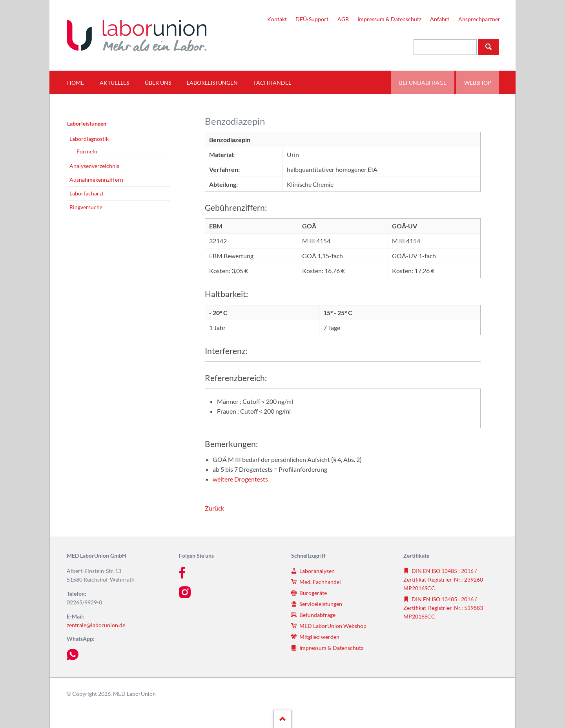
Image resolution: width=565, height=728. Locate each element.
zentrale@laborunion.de (96, 625)
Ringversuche (86, 207)
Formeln (87, 151)
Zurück (214, 508)
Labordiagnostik (89, 139)
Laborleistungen (87, 123)
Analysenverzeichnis (94, 166)
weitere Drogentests (240, 479)
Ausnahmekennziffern (96, 180)
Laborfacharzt (87, 193)
